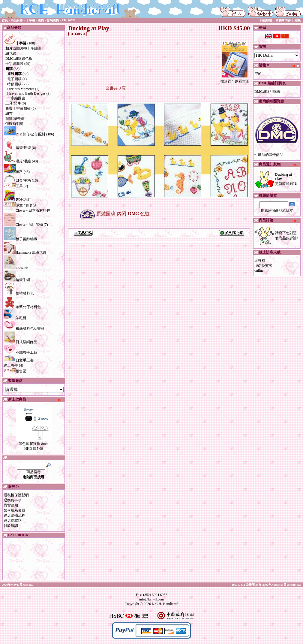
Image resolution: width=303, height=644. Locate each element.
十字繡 (30, 20)
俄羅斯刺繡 (14, 124)
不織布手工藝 (20, 352)
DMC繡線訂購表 (267, 92)
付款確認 (11, 526)
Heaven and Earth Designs (26, 93)
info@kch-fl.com (152, 599)
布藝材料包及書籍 (24, 328)
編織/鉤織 (17, 148)
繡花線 (11, 53)
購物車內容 (283, 20)
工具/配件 (13, 103)
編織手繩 (17, 280)
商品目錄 (17, 20)
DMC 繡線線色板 (19, 59)
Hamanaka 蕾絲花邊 (25, 252)
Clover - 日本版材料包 (27, 210)
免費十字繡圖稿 (18, 108)
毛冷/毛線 (17, 161)
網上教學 (11, 365)
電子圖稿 (14, 79)
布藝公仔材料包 (22, 307)
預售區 (15, 371)
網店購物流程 (14, 516)
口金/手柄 (17, 180)
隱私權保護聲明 (16, 495)
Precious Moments (21, 89)
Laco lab (16, 268)
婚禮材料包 (19, 293)
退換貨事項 (13, 500)
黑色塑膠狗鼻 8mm (34, 444)
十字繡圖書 (16, 98)
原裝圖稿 (53, 20)
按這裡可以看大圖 (235, 80)
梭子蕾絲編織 (20, 239)
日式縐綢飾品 (20, 342)
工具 (13, 186)
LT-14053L (69, 20)
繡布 (9, 113)
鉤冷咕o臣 (18, 200)
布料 (13, 172)
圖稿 (41, 20)
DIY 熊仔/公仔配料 (24, 134)
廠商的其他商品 (271, 155)
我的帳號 (266, 20)
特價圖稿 (14, 84)
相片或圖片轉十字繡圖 (23, 48)
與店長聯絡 (13, 521)
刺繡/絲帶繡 (15, 119)
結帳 (298, 20)
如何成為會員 (14, 510)
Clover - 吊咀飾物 (23, 225)
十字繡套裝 (14, 64)
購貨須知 (11, 505)
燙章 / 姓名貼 (20, 205)
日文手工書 (19, 360)
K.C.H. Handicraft (165, 604)
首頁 (5, 20)
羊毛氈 (15, 318)
